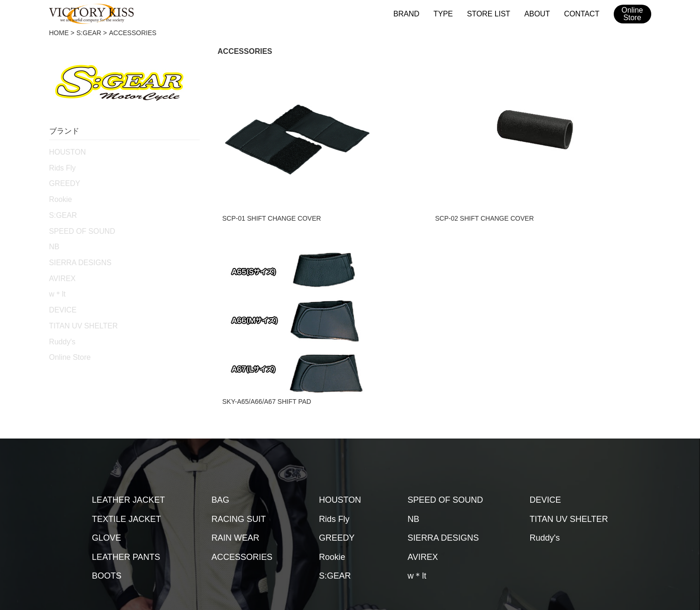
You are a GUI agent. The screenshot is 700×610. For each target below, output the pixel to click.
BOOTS (107, 496)
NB (54, 240)
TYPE (449, 13)
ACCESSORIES (242, 476)
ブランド (174, 533)
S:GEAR (89, 33)
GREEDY (63, 181)
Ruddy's (61, 328)
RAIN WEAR (235, 458)
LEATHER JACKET (128, 420)
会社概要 (311, 533)
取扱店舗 (216, 533)
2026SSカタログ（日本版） (435, 533)
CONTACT (583, 13)
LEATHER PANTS (126, 476)
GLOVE (106, 458)
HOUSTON (66, 151)
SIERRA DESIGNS (77, 255)
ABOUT (540, 13)
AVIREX (61, 269)
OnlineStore (632, 14)
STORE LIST (493, 13)
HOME (59, 33)
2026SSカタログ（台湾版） (533, 533)
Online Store (70, 344)
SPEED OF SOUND (79, 225)
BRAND (414, 13)
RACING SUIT (239, 439)
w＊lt (56, 284)
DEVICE (61, 299)
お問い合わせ (359, 533)
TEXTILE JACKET (126, 439)
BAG (220, 420)
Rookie (60, 196)
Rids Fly (61, 166)
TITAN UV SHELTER (80, 314)
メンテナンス (263, 533)
